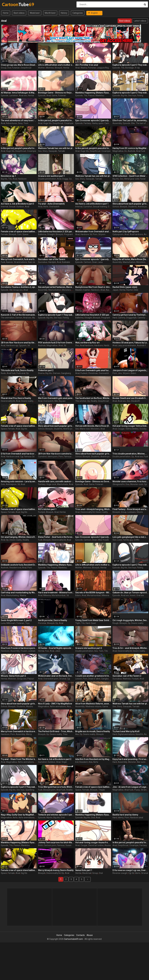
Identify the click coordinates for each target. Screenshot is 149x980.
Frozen (24, 651)
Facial (143, 179)
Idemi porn (53, 457)
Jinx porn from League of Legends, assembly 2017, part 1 (130, 370)
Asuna (108, 845)
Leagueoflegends (105, 68)
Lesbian (32, 651)
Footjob (42, 512)
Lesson (79, 679)
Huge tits (47, 123)
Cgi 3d (131, 873)
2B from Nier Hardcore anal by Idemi (19, 343)
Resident (84, 762)
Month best (50, 13)
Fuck (3, 262)
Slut (114, 540)
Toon (26, 123)
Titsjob (102, 790)
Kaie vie (32, 262)
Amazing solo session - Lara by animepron (19, 481)
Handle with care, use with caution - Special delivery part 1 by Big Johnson (56, 481)
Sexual (12, 207)
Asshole (132, 151)
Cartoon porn (50, 845)
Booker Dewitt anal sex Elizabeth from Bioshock (130, 398)
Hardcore (22, 179)
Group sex (18, 290)
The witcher (81, 401)
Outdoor (20, 207)
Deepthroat (26, 68)
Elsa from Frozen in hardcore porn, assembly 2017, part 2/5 (19, 648)
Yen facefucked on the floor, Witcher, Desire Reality (93, 398)
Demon (19, 318)
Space (25, 234)
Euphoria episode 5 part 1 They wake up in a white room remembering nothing (56, 315)
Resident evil (15, 568)
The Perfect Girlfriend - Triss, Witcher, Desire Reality (56, 731)
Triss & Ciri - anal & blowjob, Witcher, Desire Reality (130, 648)
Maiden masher (83, 290)
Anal (77, 68)
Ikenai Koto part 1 (84, 870)
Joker (58, 651)
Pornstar (92, 68)
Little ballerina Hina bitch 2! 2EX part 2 (56, 232)
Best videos (19, 13)
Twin (101, 651)
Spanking (30, 790)
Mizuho (30, 706)
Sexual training (100, 207)
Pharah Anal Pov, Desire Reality (16, 398)
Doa (127, 484)
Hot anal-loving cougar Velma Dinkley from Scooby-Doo (130, 426)
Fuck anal (21, 373)
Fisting (140, 95)
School (116, 207)
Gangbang (66, 373)
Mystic (35, 318)
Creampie (69, 123)
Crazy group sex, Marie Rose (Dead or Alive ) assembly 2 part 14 (19, 65)
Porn (95, 234)
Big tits (124, 95)
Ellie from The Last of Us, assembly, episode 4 (130, 120)
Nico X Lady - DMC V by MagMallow (55, 704)
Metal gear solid (132, 179)
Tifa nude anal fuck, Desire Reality (17, 370)
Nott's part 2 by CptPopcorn (126, 232)
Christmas (93, 373)
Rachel (130, 290)
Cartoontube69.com (73, 939)
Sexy (20, 123)
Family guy (128, 540)
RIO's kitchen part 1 (47, 509)
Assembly (117, 123)
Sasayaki (53, 151)
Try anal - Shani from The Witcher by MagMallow (19, 759)
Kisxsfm (139, 734)
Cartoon (87, 262)
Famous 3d (29, 457)
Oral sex (56, 373)
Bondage (130, 68)
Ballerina (42, 234)
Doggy (65, 179)
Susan (68, 845)
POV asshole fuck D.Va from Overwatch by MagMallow (56, 343)
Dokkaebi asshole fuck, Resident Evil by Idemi (19, 565)
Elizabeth (136, 401)
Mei (56, 401)
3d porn (102, 234)
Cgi (22, 457)
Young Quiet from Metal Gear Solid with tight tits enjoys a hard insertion (93, 620)
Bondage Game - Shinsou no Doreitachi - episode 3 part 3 (93, 481)
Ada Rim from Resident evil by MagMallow (93, 759)
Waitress (127, 679)
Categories (78, 13)
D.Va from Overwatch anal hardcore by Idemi (19, 454)
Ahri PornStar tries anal (87, 65)
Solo (3, 484)
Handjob (52, 262)
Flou (77, 345)
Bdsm (133, 373)
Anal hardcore (136, 234)
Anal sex (23, 95)
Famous (61, 845)
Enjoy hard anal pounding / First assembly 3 (130, 759)
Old (11, 290)
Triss (65, 734)
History (64, 13)
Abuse (90, 935)
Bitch (40, 845)
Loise (120, 540)
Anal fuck (141, 151)
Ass (77, 734)
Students (132, 207)
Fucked (84, 373)
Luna (3, 623)
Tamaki (61, 151)
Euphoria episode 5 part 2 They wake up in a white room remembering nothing (130, 93)
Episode (116, 68)
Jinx (120, 373)
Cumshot (88, 207)
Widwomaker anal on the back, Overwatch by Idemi (56, 676)
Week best (35, 13)
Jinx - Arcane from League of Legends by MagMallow (130, 787)
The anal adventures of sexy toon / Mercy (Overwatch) (19, 120)
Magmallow (118, 151)
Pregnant (68, 234)
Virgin (64, 762)
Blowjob (58, 68)
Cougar (121, 429)
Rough (116, 623)
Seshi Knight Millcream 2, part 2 (16, 620)
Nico (69, 706)
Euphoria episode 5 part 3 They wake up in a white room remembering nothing (130, 65)
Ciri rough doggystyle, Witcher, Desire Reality (130, 620)
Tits (123, 68)
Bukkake (66, 262)
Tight (78, 623)
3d (29, 345)
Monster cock (137, 484)
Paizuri (91, 95)
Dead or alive (94, 679)
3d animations (20, 262)
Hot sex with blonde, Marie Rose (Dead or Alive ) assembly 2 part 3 (93, 426)
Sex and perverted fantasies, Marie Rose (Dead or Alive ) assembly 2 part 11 (56, 287)
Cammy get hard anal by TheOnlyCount (130, 315)
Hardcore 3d (86, 234)
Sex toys (132, 95)
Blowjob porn (49, 790)
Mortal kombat (59, 595)
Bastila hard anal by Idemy (125, 815)
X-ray (137, 68)
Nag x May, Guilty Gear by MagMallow (19, 815)
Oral (63, 818)
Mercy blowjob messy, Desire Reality (56, 870)
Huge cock (51, 484)
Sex (40, 151)
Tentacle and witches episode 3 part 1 (56, 815)
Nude (3, 373)
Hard (115, 318)
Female (4, 234)
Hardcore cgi (12, 345)
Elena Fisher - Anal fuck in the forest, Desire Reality (56, 537)
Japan (116, 290)
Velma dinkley (132, 429)
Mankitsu (100, 95)
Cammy (122, 318)
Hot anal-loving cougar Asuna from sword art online (93, 842)
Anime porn (143, 207)
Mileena (47, 595)
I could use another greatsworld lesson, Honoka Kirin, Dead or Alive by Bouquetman (93, 676)
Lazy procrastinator (127, 345)
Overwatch (54, 207)
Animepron (11, 484)
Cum (19, 234)
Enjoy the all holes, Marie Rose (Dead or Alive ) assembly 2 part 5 (130, 259)
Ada (91, 762)
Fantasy (87, 123)
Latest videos (140, 21)
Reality (94, 401)
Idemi (138, 873)
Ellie (133, 123)
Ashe (46, 207)
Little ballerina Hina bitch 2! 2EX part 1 (93, 315)
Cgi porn (23, 345)
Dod (9, 68)
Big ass (62, 401)
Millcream (11, 623)
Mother (42, 68)
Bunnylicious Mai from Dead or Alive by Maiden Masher (93, 287)
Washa (84, 68)
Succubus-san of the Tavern (52, 259)
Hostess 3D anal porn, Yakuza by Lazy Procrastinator (130, 343)
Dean (95, 262)
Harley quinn (98, 123)
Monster (132, 762)
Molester (12, 679)
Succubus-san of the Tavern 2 (127, 676)
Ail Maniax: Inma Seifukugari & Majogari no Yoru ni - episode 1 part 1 (19, 93)
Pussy (137, 790)
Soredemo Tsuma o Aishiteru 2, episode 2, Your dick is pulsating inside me (19, 287)
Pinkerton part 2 (46, 370)
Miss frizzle (103, 540)
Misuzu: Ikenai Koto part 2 (13, 676)
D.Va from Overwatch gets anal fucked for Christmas (93, 370)
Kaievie (9, 262)
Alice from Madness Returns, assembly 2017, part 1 (93, 704)
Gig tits (24, 429)
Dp (27, 373)
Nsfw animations (58, 706)
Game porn (108, 706)
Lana (100, 262)
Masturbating (12, 595)
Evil (77, 762)
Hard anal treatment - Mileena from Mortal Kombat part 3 (56, 593)
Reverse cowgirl (120, 873)
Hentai (66, 68)
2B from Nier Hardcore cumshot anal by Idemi (56, 454)
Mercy (29, 734)
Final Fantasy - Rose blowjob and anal (130, 509)
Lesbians (132, 512)
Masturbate (63, 484)
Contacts (80, 935)
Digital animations (126, 734)
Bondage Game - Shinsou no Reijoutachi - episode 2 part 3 (56, 93)
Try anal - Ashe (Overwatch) (51, 204)
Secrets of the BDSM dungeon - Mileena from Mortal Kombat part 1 (93, 593)
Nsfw (96, 762)
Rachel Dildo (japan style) (125, 287)
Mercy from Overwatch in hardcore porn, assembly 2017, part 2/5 (19, 731)
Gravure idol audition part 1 (51, 176)
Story (45, 151)
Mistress (50, 68)
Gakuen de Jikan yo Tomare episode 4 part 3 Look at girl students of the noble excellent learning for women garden (130, 593)
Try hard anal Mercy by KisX (126, 731)
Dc (126, 151)
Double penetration (47, 179)
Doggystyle (131, 318)
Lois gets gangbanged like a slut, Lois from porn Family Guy (130, 537)
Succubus (43, 262)
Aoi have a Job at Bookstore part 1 (92, 204)
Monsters (141, 262)
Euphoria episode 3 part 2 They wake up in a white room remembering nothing (130, 565)
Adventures (12, 123)
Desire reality (27, 401)
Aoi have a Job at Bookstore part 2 (55, 759)
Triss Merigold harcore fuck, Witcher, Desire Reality (56, 787)
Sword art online (96, 845)
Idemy (121, 818)
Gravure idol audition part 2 (89, 648)
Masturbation (129, 262)
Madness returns (94, 706)
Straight (51, 234)
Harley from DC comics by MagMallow (130, 148)
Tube (10, 4)
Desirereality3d (8, 401)
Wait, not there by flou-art (87, 343)
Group (4, 68)
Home (6, 13)
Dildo (136, 290)
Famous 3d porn (71, 457)
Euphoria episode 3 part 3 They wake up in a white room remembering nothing (19, 787)
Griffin (137, 540)
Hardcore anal (13, 457)
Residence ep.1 (8, 176)
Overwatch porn (51, 679)
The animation (8, 318)
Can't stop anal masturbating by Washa (19, 593)
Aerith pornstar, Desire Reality (53, 620)
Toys (27, 623)
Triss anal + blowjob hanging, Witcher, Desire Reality (93, 509)
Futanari (16, 68)
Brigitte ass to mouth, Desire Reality (93, 731)
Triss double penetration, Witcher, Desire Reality (130, 454)
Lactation (14, 95)
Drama (41, 373)
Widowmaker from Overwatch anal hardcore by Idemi (93, 232)
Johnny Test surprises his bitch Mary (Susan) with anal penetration (56, 842)
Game (54, 95)
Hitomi (140, 512)
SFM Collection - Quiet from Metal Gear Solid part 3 (130, 176)
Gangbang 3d (107, 679)
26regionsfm (119, 484)
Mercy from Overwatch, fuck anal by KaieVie (19, 259)
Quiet (93, 623)
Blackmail (87, 873)
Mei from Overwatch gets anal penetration (56, 398)
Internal (4, 207)
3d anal (63, 679)
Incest (133, 595)
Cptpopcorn (118, 234)
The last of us (142, 123)
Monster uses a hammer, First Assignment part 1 (130, 481)
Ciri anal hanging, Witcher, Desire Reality (19, 537)
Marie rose (85, 429)
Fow (47, 651)
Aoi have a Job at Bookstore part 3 (17, 204)
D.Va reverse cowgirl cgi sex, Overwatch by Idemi (130, 870)
